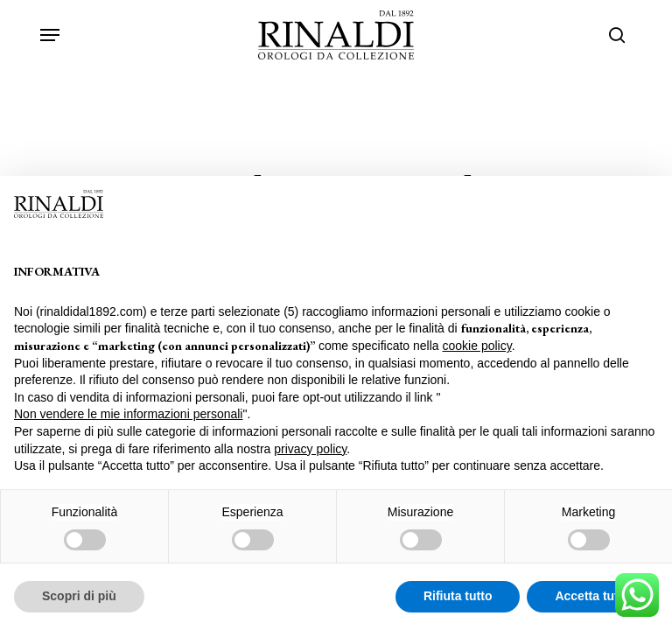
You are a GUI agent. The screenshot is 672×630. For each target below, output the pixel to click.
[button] (50, 35)
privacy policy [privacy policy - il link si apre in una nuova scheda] (310, 449)
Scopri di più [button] (79, 596)
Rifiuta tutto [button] (458, 596)
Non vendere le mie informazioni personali (128, 414)
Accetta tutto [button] (592, 596)
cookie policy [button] (477, 346)
